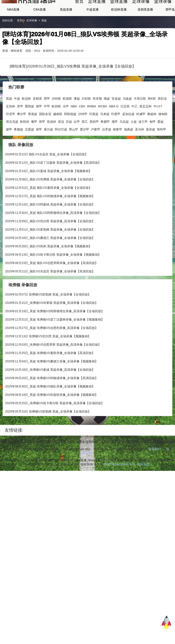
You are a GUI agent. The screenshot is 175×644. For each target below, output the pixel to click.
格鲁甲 (118, 149)
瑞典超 (129, 149)
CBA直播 (40, 29)
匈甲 (153, 141)
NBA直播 (13, 29)
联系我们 (155, 469)
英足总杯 (146, 126)
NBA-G (114, 126)
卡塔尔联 (140, 118)
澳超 (77, 118)
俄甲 (115, 141)
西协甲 (94, 141)
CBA (82, 126)
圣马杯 (140, 149)
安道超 (116, 118)
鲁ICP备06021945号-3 (119, 484)
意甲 (20, 126)
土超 (134, 141)
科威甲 (141, 134)
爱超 (160, 141)
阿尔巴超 (61, 149)
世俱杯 (52, 141)
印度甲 (116, 134)
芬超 (69, 141)
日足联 (125, 126)
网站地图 (143, 484)
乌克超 (124, 141)
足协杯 (11, 126)
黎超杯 (152, 134)
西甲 (47, 118)
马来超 (105, 134)
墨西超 (29, 126)
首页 (79, 11)
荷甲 (42, 141)
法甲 (66, 126)
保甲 (39, 149)
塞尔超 (48, 149)
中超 (17, 118)
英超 (44, 40)
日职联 (86, 118)
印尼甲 (11, 134)
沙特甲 (83, 134)
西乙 (85, 141)
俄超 (107, 118)
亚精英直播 (145, 29)
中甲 (47, 126)
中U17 (158, 126)
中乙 (134, 126)
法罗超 (107, 149)
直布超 (151, 149)
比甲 (77, 141)
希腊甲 (105, 141)
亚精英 (37, 118)
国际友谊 (45, 134)
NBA (74, 126)
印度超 (94, 134)
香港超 (33, 134)
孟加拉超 (128, 134)
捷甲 (9, 149)
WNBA (92, 126)
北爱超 (29, 149)
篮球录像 (163, 11)
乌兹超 (127, 118)
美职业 (162, 118)
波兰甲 (143, 141)
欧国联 (67, 118)
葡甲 (34, 141)
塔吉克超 (12, 141)
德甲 (39, 126)
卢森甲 (96, 149)
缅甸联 (163, 134)
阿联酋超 (70, 134)
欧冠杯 (26, 118)
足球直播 (97, 11)
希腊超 (18, 149)
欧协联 (56, 126)
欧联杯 (25, 141)
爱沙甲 (85, 149)
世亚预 (97, 118)
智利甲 (162, 149)
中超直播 (92, 29)
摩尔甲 (22, 134)
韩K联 (152, 118)
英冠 (61, 141)
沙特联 (56, 118)
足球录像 (141, 11)
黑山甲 (74, 149)
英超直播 (66, 29)
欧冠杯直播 (119, 29)
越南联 (58, 134)
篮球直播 (119, 11)
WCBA (103, 126)
